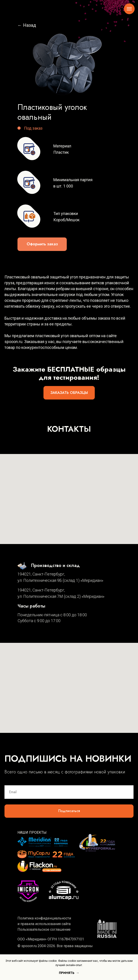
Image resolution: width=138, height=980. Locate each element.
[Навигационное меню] (129, 9)
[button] (42, 244)
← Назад (27, 25)
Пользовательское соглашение (44, 929)
